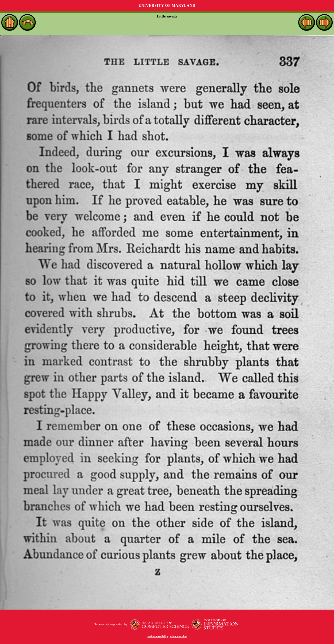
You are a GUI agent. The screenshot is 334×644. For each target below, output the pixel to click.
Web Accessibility (158, 636)
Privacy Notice (178, 636)
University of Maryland (167, 6)
